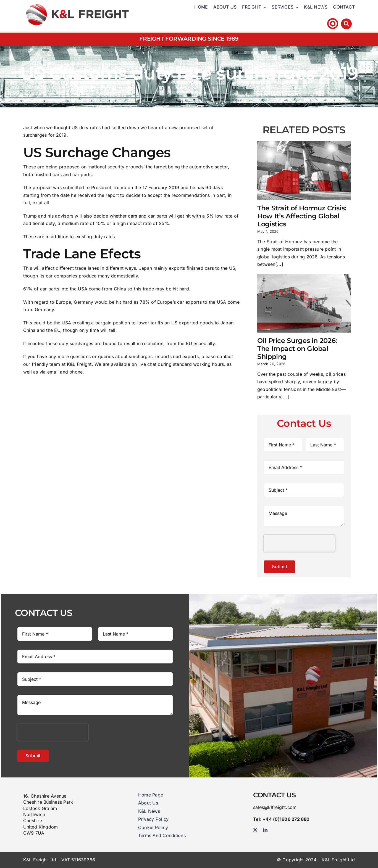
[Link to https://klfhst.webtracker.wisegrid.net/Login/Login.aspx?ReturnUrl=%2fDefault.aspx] (333, 24)
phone (76, 372)
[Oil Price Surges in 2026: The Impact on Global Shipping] (304, 303)
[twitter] (255, 830)
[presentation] (299, 543)
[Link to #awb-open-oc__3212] (346, 24)
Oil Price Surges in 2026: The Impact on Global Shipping (297, 349)
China (120, 289)
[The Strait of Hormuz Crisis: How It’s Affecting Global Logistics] (304, 171)
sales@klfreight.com (275, 807)
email (53, 372)
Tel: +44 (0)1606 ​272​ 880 (293, 23)
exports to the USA (206, 302)
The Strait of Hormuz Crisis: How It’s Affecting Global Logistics (302, 216)
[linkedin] (265, 830)
